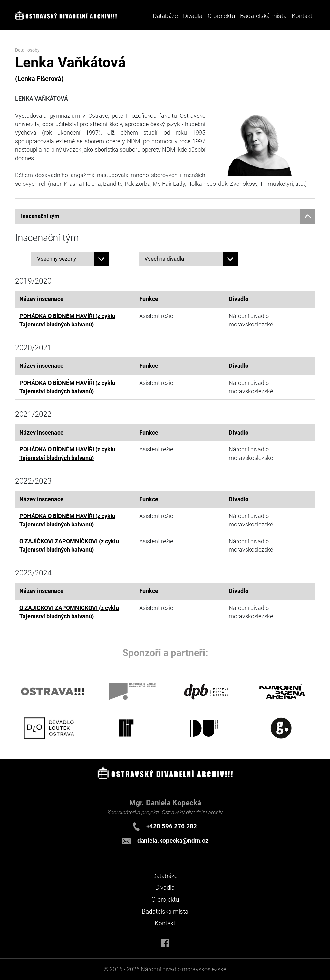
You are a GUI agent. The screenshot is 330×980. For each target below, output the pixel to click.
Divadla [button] (193, 16)
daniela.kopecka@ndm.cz (173, 840)
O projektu (221, 16)
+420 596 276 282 (172, 826)
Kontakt (302, 16)
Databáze (165, 16)
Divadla (165, 888)
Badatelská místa (263, 16)
